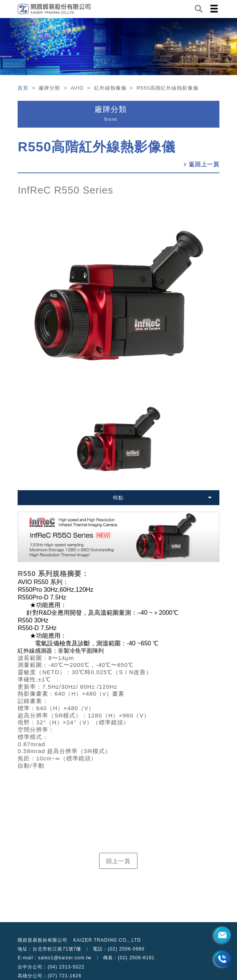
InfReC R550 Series (65, 190)
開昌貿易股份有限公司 (42, 940)
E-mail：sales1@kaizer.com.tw (55, 958)
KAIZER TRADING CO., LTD (107, 940)
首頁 (24, 88)
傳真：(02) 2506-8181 (129, 958)
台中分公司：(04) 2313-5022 (51, 967)
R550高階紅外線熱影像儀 (96, 147)
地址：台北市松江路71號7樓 (49, 949)
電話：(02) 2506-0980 (118, 949)
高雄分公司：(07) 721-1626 (49, 976)
